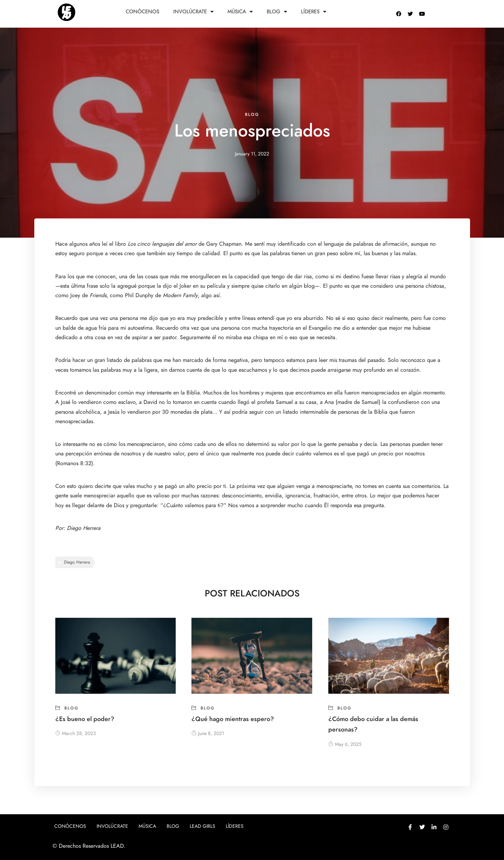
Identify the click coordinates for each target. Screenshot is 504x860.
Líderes (314, 12)
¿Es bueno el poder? (85, 719)
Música (240, 12)
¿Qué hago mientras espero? (233, 719)
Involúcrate (193, 12)
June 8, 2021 (208, 733)
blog (252, 114)
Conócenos (142, 12)
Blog (277, 12)
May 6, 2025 (345, 744)
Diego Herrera (85, 528)
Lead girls (202, 826)
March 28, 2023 (76, 733)
